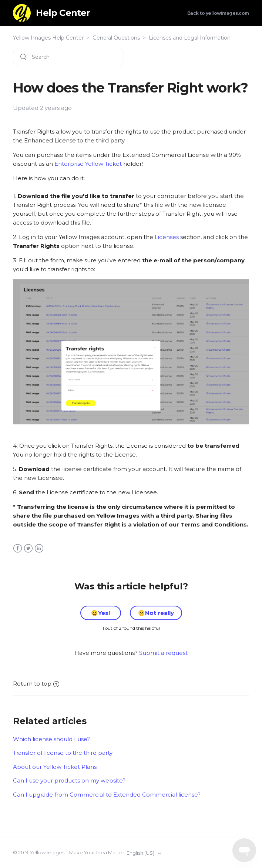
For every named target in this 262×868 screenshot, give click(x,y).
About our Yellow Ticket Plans (55, 767)
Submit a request (163, 653)
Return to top (36, 684)
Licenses (167, 237)
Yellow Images (47, 852)
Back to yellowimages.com (218, 13)
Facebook (18, 549)
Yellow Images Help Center (48, 38)
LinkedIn (39, 549)
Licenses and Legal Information (190, 38)
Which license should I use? (51, 739)
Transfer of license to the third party (63, 753)
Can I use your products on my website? (69, 780)
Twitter (28, 549)
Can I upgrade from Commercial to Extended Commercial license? (107, 795)
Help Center (63, 13)
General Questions (116, 38)
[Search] (68, 57)
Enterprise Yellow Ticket (88, 164)
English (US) (141, 853)
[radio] (101, 613)
